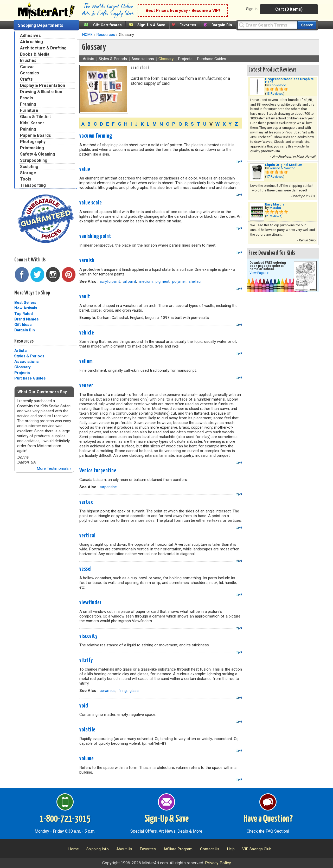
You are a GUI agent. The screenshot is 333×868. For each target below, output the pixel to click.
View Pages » (259, 273)
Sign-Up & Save (151, 25)
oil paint (129, 281)
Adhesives (30, 36)
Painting (28, 129)
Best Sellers (25, 303)
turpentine (108, 487)
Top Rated (24, 314)
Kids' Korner (32, 123)
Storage (28, 173)
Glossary (23, 367)
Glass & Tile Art (35, 117)
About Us (124, 849)
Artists (20, 351)
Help (231, 849)
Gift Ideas (23, 325)
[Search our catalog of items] (307, 25)
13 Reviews (275, 94)
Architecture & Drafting (43, 48)
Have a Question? (268, 819)
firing (123, 691)
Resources (24, 341)
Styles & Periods (29, 356)
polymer (179, 281)
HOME (87, 35)
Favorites (188, 25)
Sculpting (29, 167)
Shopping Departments (41, 25)
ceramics (108, 691)
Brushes (28, 60)
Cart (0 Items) (289, 9)
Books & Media (35, 54)
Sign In (252, 9)
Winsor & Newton (283, 168)
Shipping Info (98, 849)
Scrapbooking (34, 160)
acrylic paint (110, 281)
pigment (162, 281)
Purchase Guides (30, 378)
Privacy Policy (218, 863)
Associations (27, 362)
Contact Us (210, 849)
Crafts (26, 79)
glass (134, 691)
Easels (27, 98)
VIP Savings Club (257, 849)
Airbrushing (31, 42)
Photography (33, 142)
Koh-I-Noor (278, 85)
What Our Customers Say (42, 392)
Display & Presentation (43, 85)
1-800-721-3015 (65, 819)
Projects (22, 373)
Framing (28, 104)
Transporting (33, 185)
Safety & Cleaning (38, 154)
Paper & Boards (36, 135)
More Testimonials (54, 468)
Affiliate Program (178, 849)
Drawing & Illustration (41, 92)
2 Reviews (274, 216)
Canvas (27, 67)
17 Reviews (275, 176)
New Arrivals (26, 308)
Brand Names (26, 319)
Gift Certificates (107, 25)
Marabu (275, 208)
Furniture (29, 110)
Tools (26, 179)
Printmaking (32, 148)
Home (73, 849)
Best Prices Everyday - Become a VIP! (183, 11)
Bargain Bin (222, 25)
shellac (195, 281)
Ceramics (30, 73)
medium (146, 281)
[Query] (267, 25)
